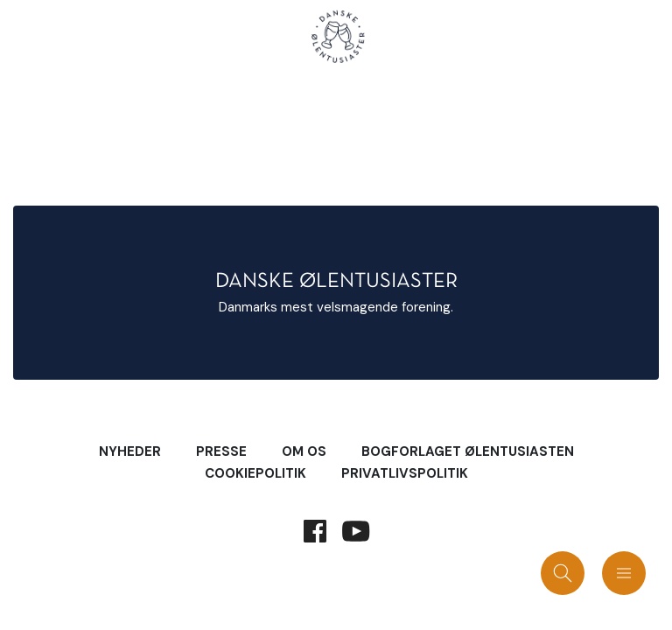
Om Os (304, 451)
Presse (221, 451)
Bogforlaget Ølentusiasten (468, 451)
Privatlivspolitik (405, 473)
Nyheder (130, 451)
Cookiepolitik (255, 473)
